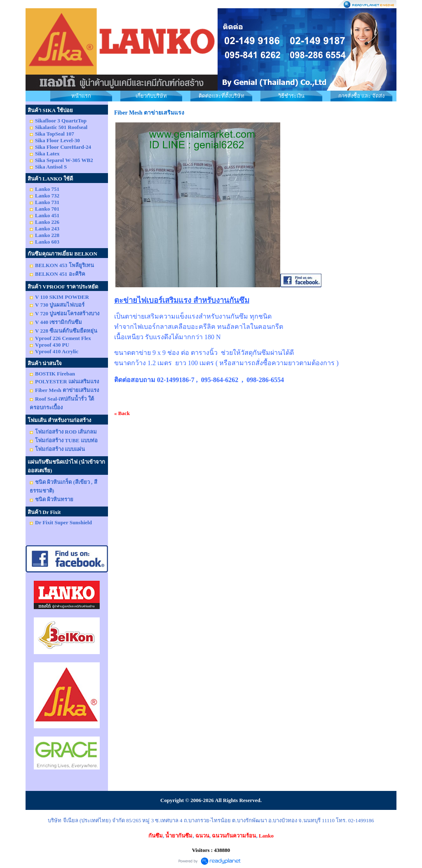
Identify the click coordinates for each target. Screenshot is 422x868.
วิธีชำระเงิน (291, 96)
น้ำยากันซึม (179, 836)
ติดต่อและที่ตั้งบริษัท (222, 96)
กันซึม (156, 836)
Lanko (266, 836)
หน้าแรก (81, 96)
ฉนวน (202, 836)
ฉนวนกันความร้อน (234, 836)
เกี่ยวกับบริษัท (151, 96)
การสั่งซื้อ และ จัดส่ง (362, 96)
